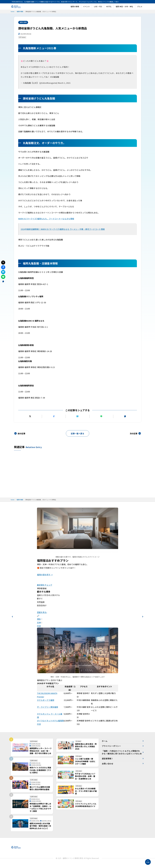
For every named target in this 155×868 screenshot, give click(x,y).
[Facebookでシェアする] (54, 416)
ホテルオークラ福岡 (46, 700)
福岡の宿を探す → (45, 575)
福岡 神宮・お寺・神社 (124, 7)
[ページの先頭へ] (148, 862)
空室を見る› (42, 612)
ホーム (105, 741)
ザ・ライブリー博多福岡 (47, 707)
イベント (86, 7)
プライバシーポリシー (111, 746)
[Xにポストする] (30, 416)
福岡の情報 (75, 7)
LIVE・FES (98, 7)
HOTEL (109, 7)
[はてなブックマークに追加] (77, 416)
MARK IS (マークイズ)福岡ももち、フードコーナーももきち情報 (46, 219)
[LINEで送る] (101, 416)
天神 (39, 623)
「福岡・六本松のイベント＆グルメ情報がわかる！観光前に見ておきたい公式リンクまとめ (121, 754)
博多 (39, 619)
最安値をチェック (45, 585)
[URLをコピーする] (125, 416)
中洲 (39, 626)
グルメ (140, 7)
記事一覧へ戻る (78, 434)
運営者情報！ (108, 762)
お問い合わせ (108, 767)
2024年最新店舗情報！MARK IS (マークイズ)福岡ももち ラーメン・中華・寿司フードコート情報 (63, 229)
